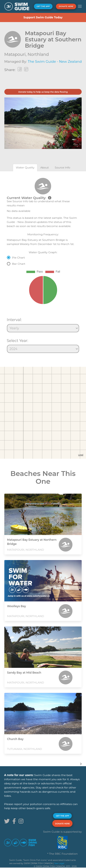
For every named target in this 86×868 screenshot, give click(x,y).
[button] (80, 6)
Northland (38, 54)
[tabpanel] (43, 263)
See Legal (59, 863)
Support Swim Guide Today (43, 17)
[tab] (25, 167)
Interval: (14, 320)
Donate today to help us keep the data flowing (43, 92)
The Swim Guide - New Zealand (55, 61)
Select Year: (18, 341)
